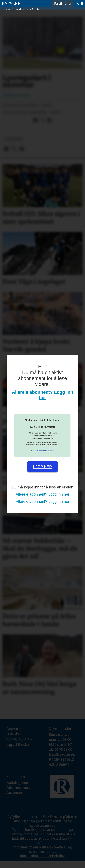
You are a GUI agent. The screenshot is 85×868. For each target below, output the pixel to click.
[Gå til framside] (11, 4)
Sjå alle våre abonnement (42, 451)
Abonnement (18, 788)
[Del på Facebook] (35, 120)
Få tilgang (62, 3)
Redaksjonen (18, 783)
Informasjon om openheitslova (43, 856)
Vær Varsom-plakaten (60, 817)
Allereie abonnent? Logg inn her (42, 494)
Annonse (14, 792)
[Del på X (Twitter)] (42, 120)
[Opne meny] (82, 4)
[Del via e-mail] (49, 120)
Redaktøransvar (42, 826)
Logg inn (77, 4)
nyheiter (13, 139)
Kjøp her (42, 467)
